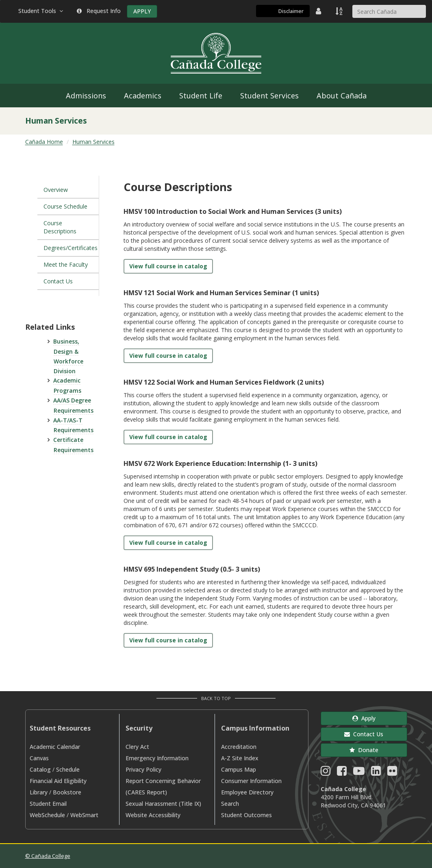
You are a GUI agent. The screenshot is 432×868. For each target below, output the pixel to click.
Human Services (93, 142)
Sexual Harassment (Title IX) (163, 804)
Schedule (68, 769)
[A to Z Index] (340, 11)
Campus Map (239, 769)
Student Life (201, 96)
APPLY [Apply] (142, 11)
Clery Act (137, 747)
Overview (56, 190)
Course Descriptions (60, 227)
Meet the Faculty (66, 264)
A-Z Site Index (240, 758)
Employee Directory (247, 792)
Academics (143, 96)
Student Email (48, 804)
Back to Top (216, 698)
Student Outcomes (246, 815)
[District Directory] (319, 11)
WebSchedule (47, 815)
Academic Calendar (55, 747)
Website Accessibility (153, 815)
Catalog (40, 769)
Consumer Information (251, 781)
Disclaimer (291, 11)
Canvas (39, 758)
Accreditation (239, 747)
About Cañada (342, 96)
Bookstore (67, 792)
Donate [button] (364, 750)
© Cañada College (48, 856)
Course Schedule (65, 206)
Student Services (269, 96)
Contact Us (58, 281)
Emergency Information (157, 758)
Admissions (86, 96)
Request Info (99, 11)
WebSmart (84, 815)
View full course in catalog (168, 266)
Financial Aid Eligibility (58, 781)
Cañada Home (44, 142)
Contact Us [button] (364, 734)
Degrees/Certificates (71, 248)
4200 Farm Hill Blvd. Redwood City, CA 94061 (353, 801)
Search (230, 804)
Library (39, 792)
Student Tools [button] (41, 11)
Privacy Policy (143, 769)
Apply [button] (364, 718)
